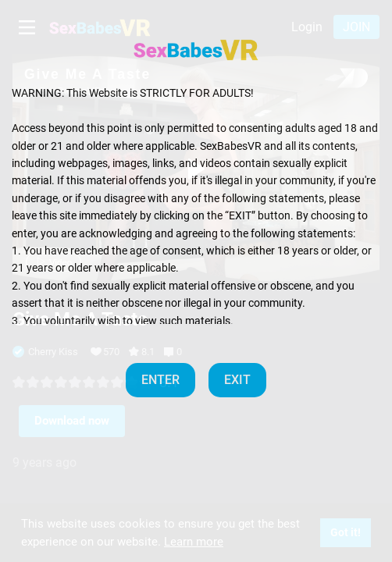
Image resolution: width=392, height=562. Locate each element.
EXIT (237, 380)
